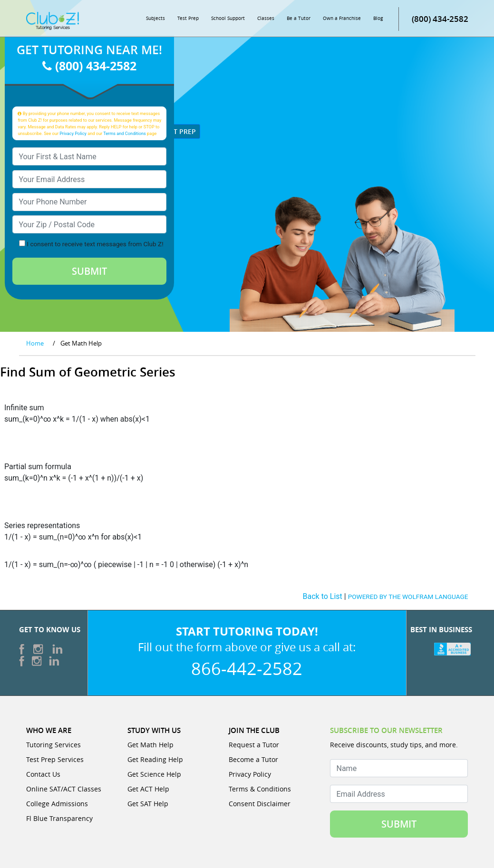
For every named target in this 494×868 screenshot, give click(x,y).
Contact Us (43, 774)
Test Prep (188, 18)
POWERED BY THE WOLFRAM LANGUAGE (408, 597)
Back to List (323, 596)
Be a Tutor (299, 18)
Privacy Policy (73, 133)
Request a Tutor (254, 745)
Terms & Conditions (260, 789)
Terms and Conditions (125, 133)
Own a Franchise (342, 18)
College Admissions (57, 804)
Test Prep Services (55, 759)
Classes (266, 18)
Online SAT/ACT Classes (64, 789)
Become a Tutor (253, 759)
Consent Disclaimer (260, 804)
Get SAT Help (148, 804)
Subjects (155, 18)
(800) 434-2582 (440, 19)
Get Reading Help (155, 759)
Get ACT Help (148, 789)
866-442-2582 (247, 668)
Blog (378, 18)
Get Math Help (150, 745)
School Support (228, 18)
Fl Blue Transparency (59, 818)
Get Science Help (154, 774)
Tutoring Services (53, 745)
